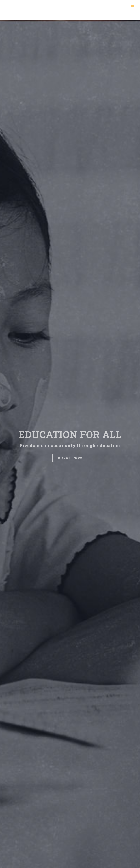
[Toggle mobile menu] (133, 7)
